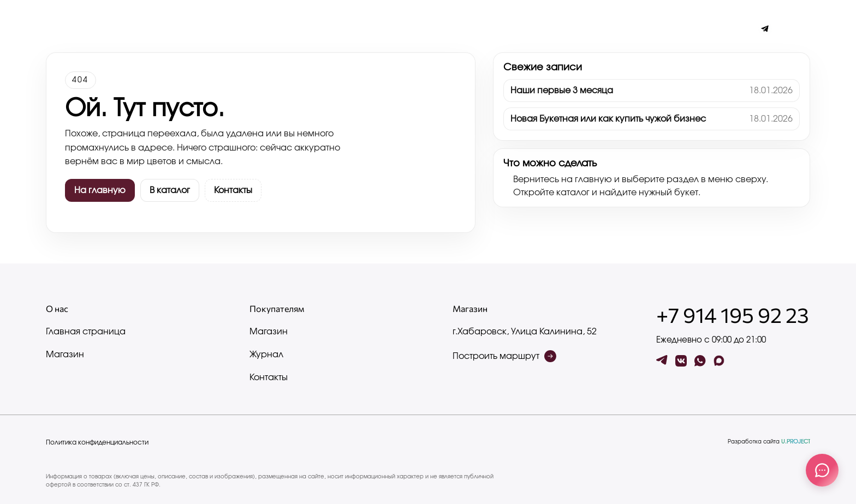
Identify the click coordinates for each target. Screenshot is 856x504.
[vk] (681, 361)
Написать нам (241, 29)
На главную (100, 190)
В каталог (170, 190)
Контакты (180, 29)
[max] (719, 361)
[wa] (700, 361)
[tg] (662, 361)
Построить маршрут (504, 356)
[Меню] (52, 29)
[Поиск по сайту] (785, 29)
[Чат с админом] (765, 29)
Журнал (87, 29)
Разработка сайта (769, 442)
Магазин (65, 355)
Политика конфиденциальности (97, 442)
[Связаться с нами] (822, 470)
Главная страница (86, 332)
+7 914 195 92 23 (733, 315)
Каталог (132, 29)
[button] (804, 29)
